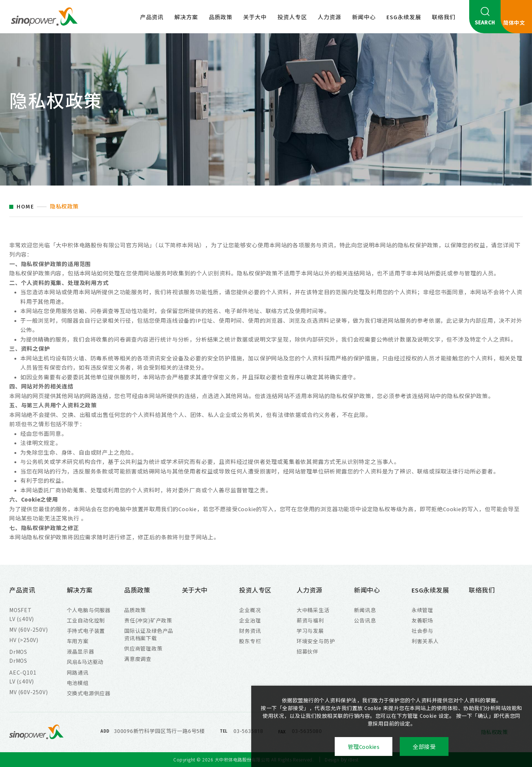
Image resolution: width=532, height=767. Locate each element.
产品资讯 (152, 17)
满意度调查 (138, 659)
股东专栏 (250, 641)
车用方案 (78, 641)
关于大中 (255, 17)
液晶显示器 (81, 651)
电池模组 (78, 683)
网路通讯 (78, 672)
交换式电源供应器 (89, 693)
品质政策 (221, 17)
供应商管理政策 (143, 648)
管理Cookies (364, 747)
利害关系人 (425, 641)
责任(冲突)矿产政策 (148, 620)
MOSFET (21, 610)
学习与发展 (310, 631)
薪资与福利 (310, 620)
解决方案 (186, 17)
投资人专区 (292, 17)
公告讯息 (365, 620)
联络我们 (444, 17)
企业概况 (250, 610)
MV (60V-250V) (28, 629)
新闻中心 (364, 17)
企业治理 (250, 620)
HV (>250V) (24, 640)
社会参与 (422, 631)
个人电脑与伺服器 (89, 610)
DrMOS (18, 652)
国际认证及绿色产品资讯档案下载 (149, 634)
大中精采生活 (313, 610)
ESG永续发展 (404, 17)
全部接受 (424, 747)
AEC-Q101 (23, 672)
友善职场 (422, 620)
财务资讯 (250, 631)
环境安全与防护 (316, 641)
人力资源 (330, 17)
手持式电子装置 (86, 631)
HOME (25, 207)
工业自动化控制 (86, 620)
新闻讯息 (365, 610)
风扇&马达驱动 (85, 662)
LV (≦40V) (22, 619)
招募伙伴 (308, 651)
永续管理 (422, 610)
